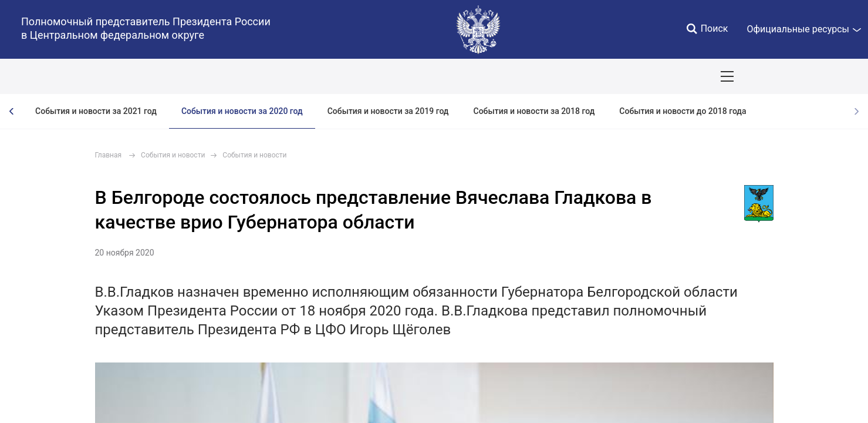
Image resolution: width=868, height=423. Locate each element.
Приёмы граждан (670, 76)
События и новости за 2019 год (388, 111)
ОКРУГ (43, 76)
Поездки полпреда (582, 76)
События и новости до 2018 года (683, 111)
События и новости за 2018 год (534, 111)
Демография (313, 76)
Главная (109, 155)
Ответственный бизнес (401, 76)
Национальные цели (230, 76)
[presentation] (12, 111)
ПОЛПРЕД (94, 76)
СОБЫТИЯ (152, 76)
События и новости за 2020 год (242, 111)
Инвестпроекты (496, 76)
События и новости (173, 155)
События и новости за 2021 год (96, 111)
